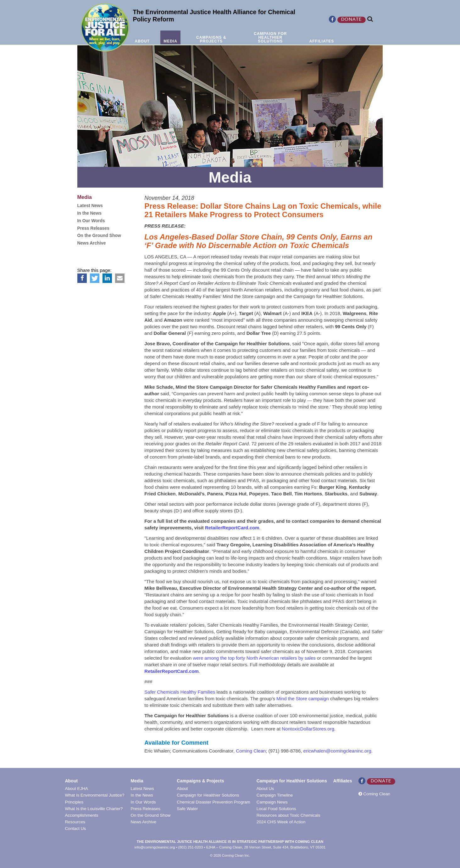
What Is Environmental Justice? (94, 795)
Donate (352, 20)
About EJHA (76, 789)
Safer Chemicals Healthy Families (180, 692)
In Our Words (143, 802)
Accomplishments (81, 815)
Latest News (142, 789)
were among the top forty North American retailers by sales (254, 658)
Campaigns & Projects (200, 781)
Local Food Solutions (276, 809)
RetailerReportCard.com (232, 528)
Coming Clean (251, 751)
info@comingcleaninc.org (155, 847)
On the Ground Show (150, 815)
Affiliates (343, 781)
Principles (74, 802)
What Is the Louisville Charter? (94, 809)
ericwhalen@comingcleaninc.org (337, 751)
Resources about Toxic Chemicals (288, 815)
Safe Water (187, 809)
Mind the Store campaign (303, 699)
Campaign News (272, 802)
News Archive (143, 822)
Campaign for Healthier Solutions (208, 795)
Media (137, 781)
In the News (142, 795)
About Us (265, 789)
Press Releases (145, 809)
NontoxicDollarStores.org (308, 729)
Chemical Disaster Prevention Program (213, 802)
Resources (75, 822)
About (71, 781)
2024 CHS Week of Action (281, 822)
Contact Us (75, 829)
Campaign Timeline (275, 795)
